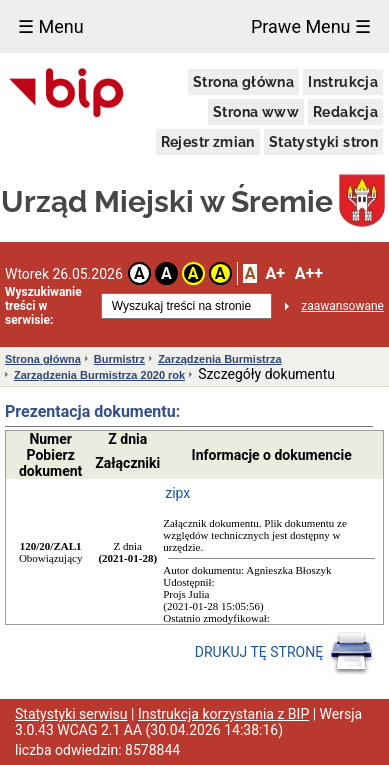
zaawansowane (342, 306)
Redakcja (345, 112)
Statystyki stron (323, 142)
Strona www (256, 112)
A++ (309, 273)
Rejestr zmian (208, 142)
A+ (274, 273)
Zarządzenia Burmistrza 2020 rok (99, 375)
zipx (177, 493)
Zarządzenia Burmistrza (219, 359)
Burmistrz (119, 359)
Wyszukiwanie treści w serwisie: (43, 306)
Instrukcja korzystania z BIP (223, 714)
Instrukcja (343, 82)
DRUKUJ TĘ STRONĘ (284, 653)
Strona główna (243, 82)
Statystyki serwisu (71, 714)
